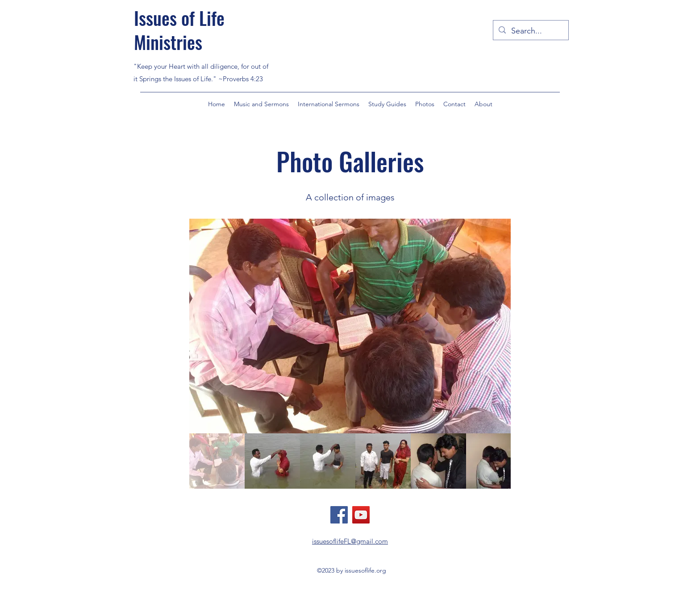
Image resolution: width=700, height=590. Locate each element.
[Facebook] (339, 515)
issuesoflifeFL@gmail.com (350, 541)
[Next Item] (495, 326)
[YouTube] (361, 515)
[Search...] (530, 31)
